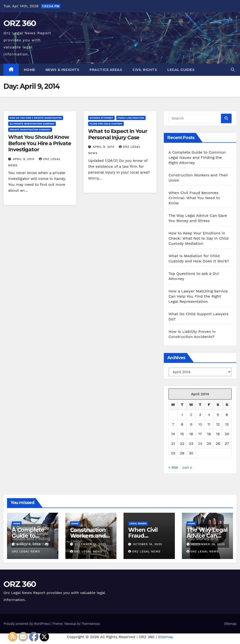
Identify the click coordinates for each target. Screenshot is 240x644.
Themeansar (91, 624)
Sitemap (230, 624)
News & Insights (62, 70)
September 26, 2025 (208, 544)
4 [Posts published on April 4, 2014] (209, 415)
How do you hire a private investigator (36, 118)
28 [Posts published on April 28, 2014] (173, 453)
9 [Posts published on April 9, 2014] (191, 424)
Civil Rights (145, 70)
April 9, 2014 (24, 159)
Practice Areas (106, 70)
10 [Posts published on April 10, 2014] (200, 424)
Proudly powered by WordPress (27, 624)
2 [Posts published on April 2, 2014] (191, 415)
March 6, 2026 (29, 544)
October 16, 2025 (148, 544)
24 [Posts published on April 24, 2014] (200, 444)
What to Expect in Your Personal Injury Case (118, 134)
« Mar (173, 467)
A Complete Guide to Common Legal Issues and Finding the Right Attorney (197, 157)
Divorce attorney (101, 118)
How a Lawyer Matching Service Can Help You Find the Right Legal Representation (198, 296)
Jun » (187, 467)
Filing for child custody (106, 124)
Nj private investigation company (32, 124)
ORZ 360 (20, 23)
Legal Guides (181, 70)
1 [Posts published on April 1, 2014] (182, 415)
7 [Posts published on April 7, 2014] (173, 424)
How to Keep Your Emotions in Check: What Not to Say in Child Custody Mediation (199, 238)
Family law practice (131, 118)
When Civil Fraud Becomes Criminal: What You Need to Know (194, 198)
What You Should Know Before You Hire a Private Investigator (40, 143)
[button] (233, 70)
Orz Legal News (86, 551)
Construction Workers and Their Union (88, 536)
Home (30, 70)
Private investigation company (30, 130)
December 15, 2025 (90, 544)
